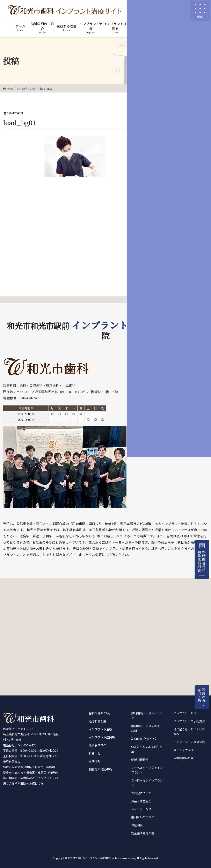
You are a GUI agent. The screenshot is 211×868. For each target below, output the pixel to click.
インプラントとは (185, 713)
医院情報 (95, 761)
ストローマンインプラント (147, 783)
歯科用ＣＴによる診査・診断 (147, 728)
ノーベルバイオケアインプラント (147, 770)
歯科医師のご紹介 (100, 713)
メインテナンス (141, 809)
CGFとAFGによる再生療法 (147, 749)
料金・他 (95, 753)
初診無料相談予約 (100, 769)
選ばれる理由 (97, 721)
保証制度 (137, 825)
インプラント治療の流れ (189, 742)
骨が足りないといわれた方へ (189, 732)
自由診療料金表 (183, 758)
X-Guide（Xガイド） (145, 739)
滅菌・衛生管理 (141, 801)
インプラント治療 (100, 729)
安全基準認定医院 (143, 833)
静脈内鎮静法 (140, 760)
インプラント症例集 (102, 737)
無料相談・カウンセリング (147, 715)
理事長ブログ (97, 745)
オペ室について (141, 793)
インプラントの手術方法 (189, 721)
